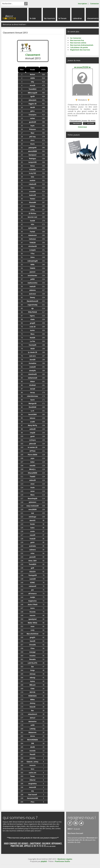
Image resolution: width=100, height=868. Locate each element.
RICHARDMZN (32, 740)
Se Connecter (76, 38)
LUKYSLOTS (32, 663)
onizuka (32, 758)
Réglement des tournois (80, 50)
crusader (32, 192)
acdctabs (33, 546)
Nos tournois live (77, 40)
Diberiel (33, 780)
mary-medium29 (33, 506)
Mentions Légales (65, 859)
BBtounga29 (32, 93)
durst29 (32, 360)
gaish (32, 542)
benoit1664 (32, 414)
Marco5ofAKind (32, 634)
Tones (32, 776)
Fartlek (32, 232)
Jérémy (33, 703)
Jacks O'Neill (32, 605)
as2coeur (32, 294)
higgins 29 (32, 104)
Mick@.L (32, 469)
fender (32, 524)
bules (32, 528)
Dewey (33, 298)
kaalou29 (32, 195)
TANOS (32, 268)
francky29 (33, 345)
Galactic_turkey (32, 762)
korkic (32, 330)
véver (32, 484)
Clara (33, 188)
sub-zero (33, 356)
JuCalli (32, 389)
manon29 (32, 787)
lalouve (32, 418)
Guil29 (32, 221)
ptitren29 (32, 444)
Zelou (33, 257)
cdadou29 (33, 184)
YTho (33, 254)
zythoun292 (33, 228)
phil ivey (33, 137)
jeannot (32, 272)
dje (32, 308)
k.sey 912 (32, 173)
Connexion (94, 4)
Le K (33, 411)
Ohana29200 (32, 473)
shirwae (32, 674)
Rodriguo (32, 159)
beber (32, 462)
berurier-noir (33, 217)
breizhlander (32, 276)
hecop (32, 393)
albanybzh (32, 100)
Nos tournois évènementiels (82, 45)
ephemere (32, 502)
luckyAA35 (32, 162)
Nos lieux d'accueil (75, 833)
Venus (32, 166)
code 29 (32, 327)
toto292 (32, 466)
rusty (32, 630)
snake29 (32, 367)
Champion (32, 115)
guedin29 (32, 122)
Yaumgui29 (32, 575)
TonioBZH (32, 564)
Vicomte (32, 612)
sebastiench (32, 714)
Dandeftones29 (33, 301)
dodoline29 (32, 374)
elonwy (32, 206)
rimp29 (32, 433)
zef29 (33, 725)
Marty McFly (32, 425)
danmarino (32, 722)
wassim (32, 616)
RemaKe (33, 659)
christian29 (32, 246)
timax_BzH (32, 561)
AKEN (33, 78)
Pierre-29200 (32, 455)
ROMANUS (33, 696)
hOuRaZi (33, 385)
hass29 (32, 641)
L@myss (33, 440)
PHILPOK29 (32, 312)
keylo (32, 126)
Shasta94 (32, 202)
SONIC (33, 583)
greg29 (32, 323)
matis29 (32, 287)
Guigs (33, 670)
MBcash (33, 685)
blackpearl (32, 155)
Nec (33, 711)
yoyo (33, 458)
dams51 (32, 520)
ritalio (32, 319)
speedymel (33, 619)
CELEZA (33, 572)
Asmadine (32, 363)
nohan (33, 118)
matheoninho (32, 283)
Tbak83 (32, 477)
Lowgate (32, 250)
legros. (32, 316)
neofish (32, 181)
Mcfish (33, 75)
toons (32, 608)
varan (33, 491)
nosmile (32, 751)
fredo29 (32, 539)
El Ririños (33, 213)
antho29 (33, 429)
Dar (33, 667)
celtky (33, 210)
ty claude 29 (32, 352)
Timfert (32, 199)
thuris (32, 144)
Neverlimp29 (32, 499)
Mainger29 (32, 404)
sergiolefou (32, 784)
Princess (33, 129)
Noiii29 (32, 338)
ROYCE (32, 692)
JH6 (33, 743)
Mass (33, 334)
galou (33, 111)
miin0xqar (32, 517)
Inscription (82, 4)
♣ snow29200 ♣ (82, 67)
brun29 (33, 86)
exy (33, 791)
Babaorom (32, 732)
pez (33, 590)
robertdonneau (32, 396)
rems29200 (33, 510)
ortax (32, 553)
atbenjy (33, 678)
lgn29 (32, 96)
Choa (33, 648)
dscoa (32, 736)
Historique (82, 127)
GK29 (32, 349)
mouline (33, 656)
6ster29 (33, 707)
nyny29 (32, 535)
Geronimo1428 (32, 798)
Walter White (32, 623)
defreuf (32, 718)
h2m (32, 224)
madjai (33, 597)
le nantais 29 (33, 447)
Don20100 (32, 407)
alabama (33, 290)
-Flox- (32, 802)
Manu (32, 495)
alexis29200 (32, 151)
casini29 (32, 579)
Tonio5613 (32, 89)
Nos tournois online (78, 43)
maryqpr (33, 652)
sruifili (33, 422)
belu (32, 177)
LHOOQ (33, 729)
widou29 (33, 480)
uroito (33, 531)
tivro (33, 769)
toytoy (33, 681)
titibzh (32, 382)
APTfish (32, 451)
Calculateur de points (79, 47)
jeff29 (32, 279)
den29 (32, 107)
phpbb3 (44, 861)
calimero (32, 550)
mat (32, 513)
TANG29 (32, 243)
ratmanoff (32, 586)
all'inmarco (32, 594)
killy (32, 82)
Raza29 (32, 754)
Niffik (33, 265)
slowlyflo (32, 371)
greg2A (32, 637)
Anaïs (32, 488)
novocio (33, 765)
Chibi (33, 689)
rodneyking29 (33, 261)
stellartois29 (33, 378)
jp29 (33, 568)
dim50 (32, 747)
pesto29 (32, 557)
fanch (33, 400)
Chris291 (32, 645)
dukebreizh (32, 235)
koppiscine (32, 601)
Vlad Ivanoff (33, 795)
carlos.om (32, 773)
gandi (33, 436)
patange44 (32, 148)
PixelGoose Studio (62, 861)
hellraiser (32, 239)
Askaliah (32, 170)
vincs (32, 140)
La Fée (33, 341)
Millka (32, 700)
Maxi (32, 133)
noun (32, 626)
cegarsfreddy (32, 305)
